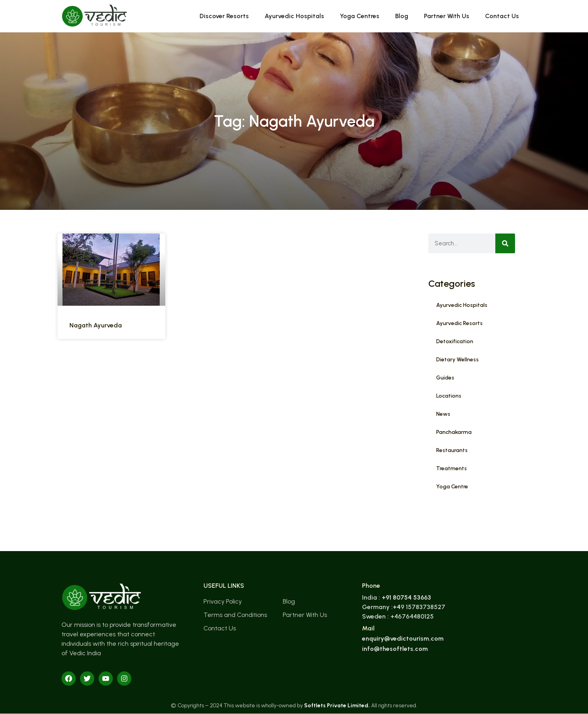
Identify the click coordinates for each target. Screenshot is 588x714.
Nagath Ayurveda (96, 325)
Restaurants (452, 450)
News (443, 414)
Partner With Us (447, 16)
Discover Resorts (224, 16)
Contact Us (502, 16)
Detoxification (455, 341)
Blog (402, 16)
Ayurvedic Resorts (459, 323)
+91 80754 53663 (406, 597)
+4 (397, 607)
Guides (445, 378)
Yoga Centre (452, 487)
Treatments (452, 468)
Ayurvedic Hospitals (294, 16)
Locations (449, 396)
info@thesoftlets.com (395, 649)
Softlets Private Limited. (337, 706)
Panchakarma (454, 432)
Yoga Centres (360, 16)
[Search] (505, 243)
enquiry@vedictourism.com (403, 638)
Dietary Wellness (457, 360)
